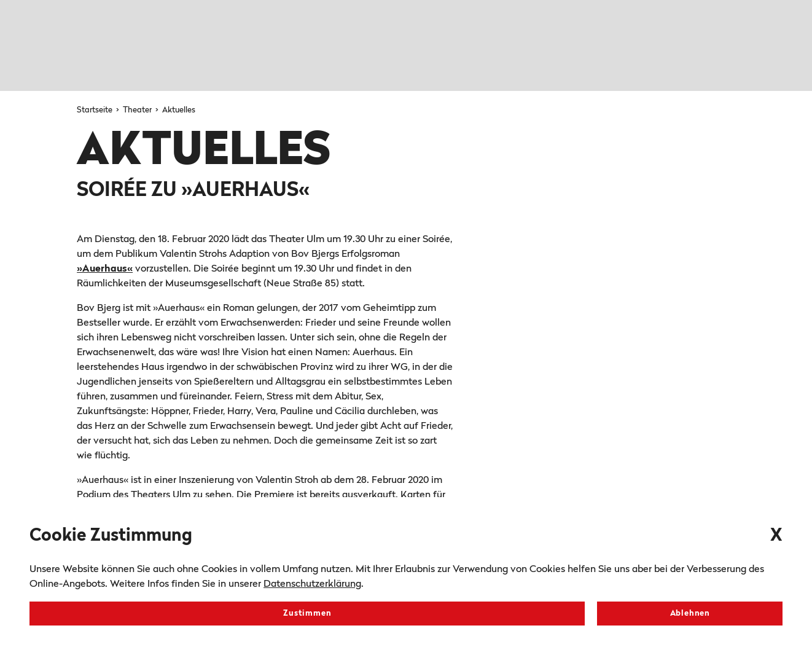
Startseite (96, 110)
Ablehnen (690, 614)
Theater (138, 110)
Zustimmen (307, 614)
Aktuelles (179, 110)
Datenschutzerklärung (312, 584)
